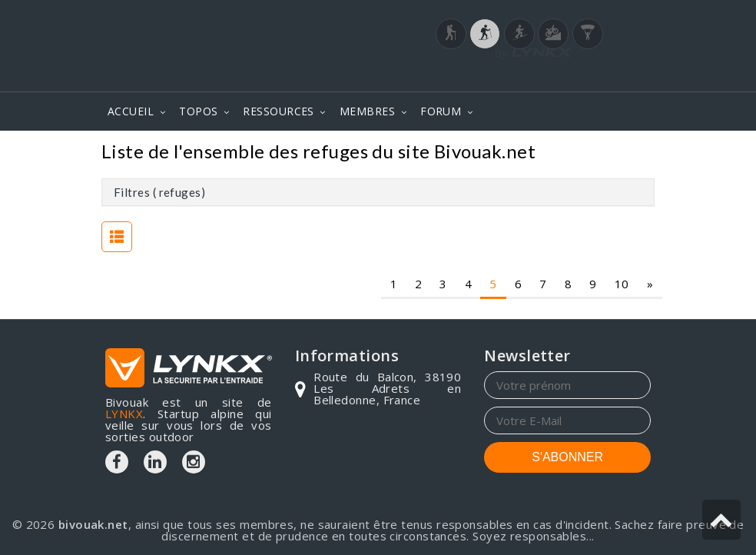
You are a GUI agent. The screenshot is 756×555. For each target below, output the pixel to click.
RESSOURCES (279, 111)
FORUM (441, 111)
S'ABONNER (567, 457)
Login (575, 76)
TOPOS (198, 111)
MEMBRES (367, 111)
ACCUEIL (131, 111)
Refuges (622, 153)
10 (622, 284)
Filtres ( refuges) (159, 192)
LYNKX (124, 414)
